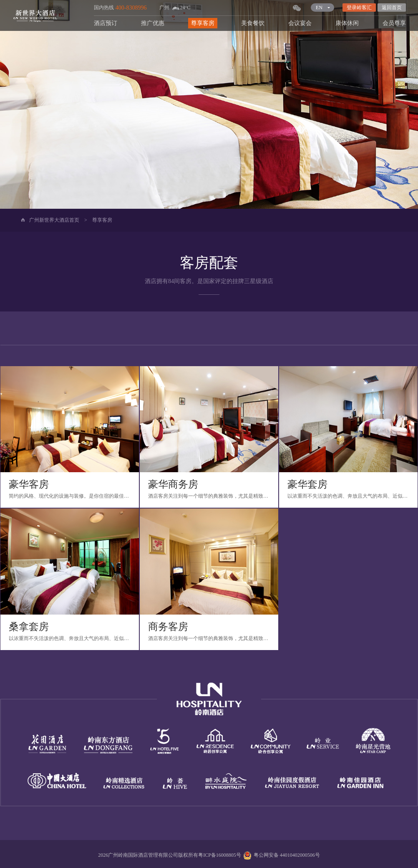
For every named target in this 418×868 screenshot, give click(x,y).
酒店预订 (106, 23)
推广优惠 (153, 23)
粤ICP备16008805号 (220, 855)
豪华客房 (29, 484)
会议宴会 (300, 23)
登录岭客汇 (359, 8)
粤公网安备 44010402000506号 (281, 855)
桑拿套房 (29, 627)
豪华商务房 (173, 484)
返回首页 (392, 8)
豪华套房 (307, 484)
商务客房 (168, 627)
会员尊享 (394, 23)
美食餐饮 (253, 23)
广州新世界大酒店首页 (54, 220)
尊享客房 (203, 23)
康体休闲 (347, 23)
